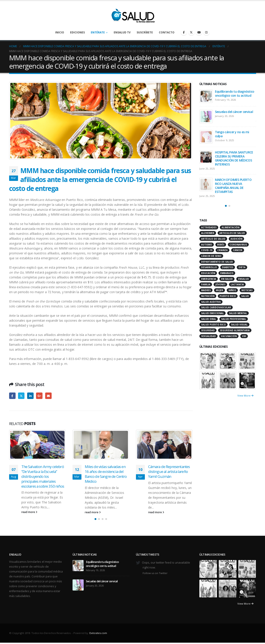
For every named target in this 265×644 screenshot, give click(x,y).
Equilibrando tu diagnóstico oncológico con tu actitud (235, 93)
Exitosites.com (98, 633)
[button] (95, 519)
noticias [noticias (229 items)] (247, 290)
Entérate (98, 32)
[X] (191, 32)
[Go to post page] (37, 445)
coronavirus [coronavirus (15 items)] (238, 245)
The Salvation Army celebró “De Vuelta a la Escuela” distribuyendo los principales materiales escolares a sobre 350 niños (43, 476)
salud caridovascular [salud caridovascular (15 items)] (216, 307)
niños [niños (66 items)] (232, 290)
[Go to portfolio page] (208, 361)
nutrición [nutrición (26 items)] (208, 296)
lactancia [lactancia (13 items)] (237, 284)
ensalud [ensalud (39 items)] (244, 279)
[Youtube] (199, 32)
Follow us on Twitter (155, 573)
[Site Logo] (133, 14)
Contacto (167, 32)
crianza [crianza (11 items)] (223, 250)
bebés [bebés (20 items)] (221, 245)
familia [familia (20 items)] (206, 284)
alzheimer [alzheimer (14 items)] (208, 233)
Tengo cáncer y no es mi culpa (232, 134)
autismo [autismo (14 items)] (207, 245)
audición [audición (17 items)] (236, 239)
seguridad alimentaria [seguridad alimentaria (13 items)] (235, 330)
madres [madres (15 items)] (206, 290)
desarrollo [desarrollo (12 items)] (209, 267)
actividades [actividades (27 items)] (209, 227)
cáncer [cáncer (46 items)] (238, 250)
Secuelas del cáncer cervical (234, 112)
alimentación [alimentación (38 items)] (231, 227)
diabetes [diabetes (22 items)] (228, 267)
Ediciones (77, 32)
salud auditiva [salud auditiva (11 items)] (211, 302)
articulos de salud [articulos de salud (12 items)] (232, 233)
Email (48, 396)
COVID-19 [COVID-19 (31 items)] (207, 250)
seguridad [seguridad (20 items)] (208, 330)
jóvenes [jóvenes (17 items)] (220, 284)
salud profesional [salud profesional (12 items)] (234, 319)
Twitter (21, 396)
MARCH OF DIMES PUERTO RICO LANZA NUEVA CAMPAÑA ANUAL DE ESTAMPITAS (233, 186)
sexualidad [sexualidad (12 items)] (208, 336)
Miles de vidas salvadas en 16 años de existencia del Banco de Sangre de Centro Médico (106, 474)
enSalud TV (122, 32)
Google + (39, 396)
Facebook (12, 396)
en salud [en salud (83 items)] (227, 279)
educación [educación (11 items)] (208, 273)
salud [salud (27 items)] (245, 296)
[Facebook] (184, 32)
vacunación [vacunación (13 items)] (229, 336)
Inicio (60, 32)
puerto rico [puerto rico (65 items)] (228, 296)
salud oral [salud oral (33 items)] (209, 319)
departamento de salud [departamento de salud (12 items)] (217, 262)
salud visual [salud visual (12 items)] (239, 325)
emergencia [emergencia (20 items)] (209, 279)
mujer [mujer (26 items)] (219, 290)
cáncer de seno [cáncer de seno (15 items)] (211, 256)
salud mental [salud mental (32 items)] (238, 313)
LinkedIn (30, 396)
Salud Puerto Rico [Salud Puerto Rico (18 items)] (213, 325)
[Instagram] (206, 32)
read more (29, 512)
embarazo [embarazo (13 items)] (227, 273)
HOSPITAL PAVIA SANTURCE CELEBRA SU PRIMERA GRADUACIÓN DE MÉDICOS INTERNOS (234, 158)
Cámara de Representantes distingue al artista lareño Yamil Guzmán (169, 471)
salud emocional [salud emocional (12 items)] (212, 313)
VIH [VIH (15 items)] (244, 336)
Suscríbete (145, 32)
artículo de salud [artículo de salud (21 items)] (213, 239)
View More (245, 396)
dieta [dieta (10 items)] (242, 267)
